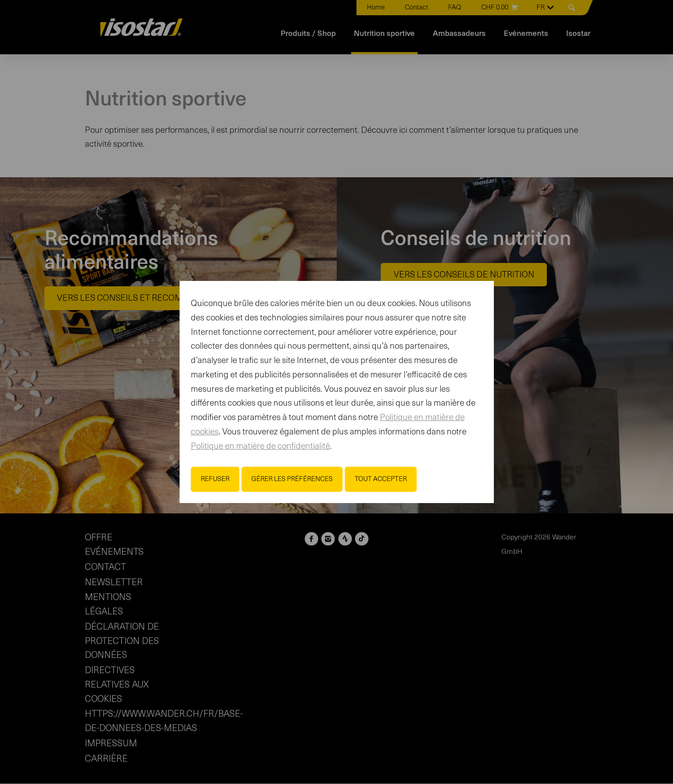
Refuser (215, 479)
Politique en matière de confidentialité (260, 446)
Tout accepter (381, 479)
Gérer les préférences (292, 479)
